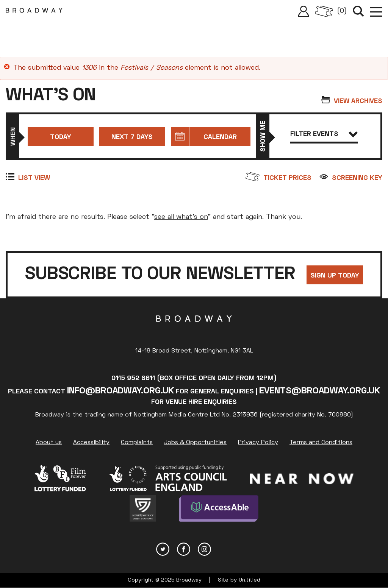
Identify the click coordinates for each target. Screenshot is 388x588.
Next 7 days (132, 137)
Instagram (204, 549)
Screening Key (357, 178)
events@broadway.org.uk (320, 391)
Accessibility (91, 443)
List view (34, 178)
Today (61, 137)
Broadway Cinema (194, 331)
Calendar (220, 137)
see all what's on (181, 217)
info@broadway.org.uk (120, 391)
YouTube (225, 549)
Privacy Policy (258, 443)
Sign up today (335, 276)
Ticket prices (287, 178)
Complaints (137, 443)
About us (49, 443)
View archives (358, 101)
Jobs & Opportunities (195, 443)
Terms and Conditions (321, 443)
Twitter (163, 549)
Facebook (184, 549)
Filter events (324, 134)
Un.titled (250, 580)
